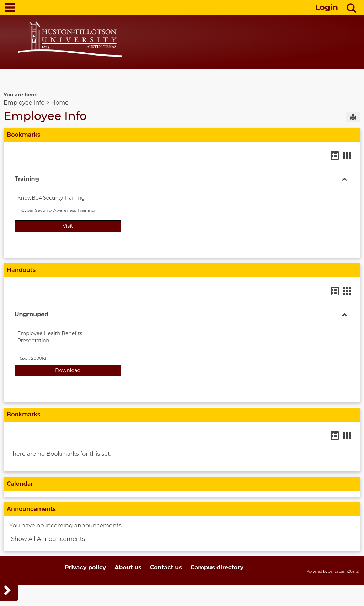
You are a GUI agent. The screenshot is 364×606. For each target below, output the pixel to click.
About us (128, 567)
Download (88, 370)
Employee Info (24, 103)
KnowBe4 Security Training (51, 198)
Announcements (31, 509)
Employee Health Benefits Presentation (50, 337)
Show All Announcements (48, 539)
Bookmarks (23, 135)
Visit (92, 226)
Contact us (166, 567)
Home (60, 103)
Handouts (21, 270)
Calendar (20, 484)
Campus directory (217, 567)
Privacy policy (85, 567)
